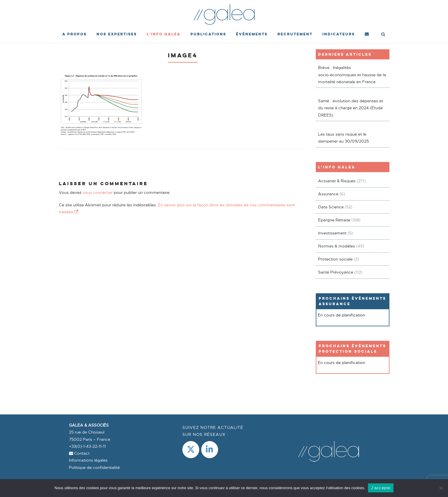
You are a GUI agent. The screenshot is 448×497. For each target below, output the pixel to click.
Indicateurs (339, 34)
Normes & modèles (337, 246)
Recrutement (295, 34)
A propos (75, 34)
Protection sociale (335, 259)
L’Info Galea (164, 34)
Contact (79, 453)
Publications (208, 34)
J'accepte (381, 488)
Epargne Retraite (334, 220)
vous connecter (98, 192)
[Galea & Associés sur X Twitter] (191, 450)
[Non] (441, 488)
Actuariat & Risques (337, 181)
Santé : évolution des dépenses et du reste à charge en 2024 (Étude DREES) (351, 108)
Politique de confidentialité (94, 467)
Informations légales (88, 460)
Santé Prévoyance (336, 272)
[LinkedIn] (210, 450)
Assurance (328, 194)
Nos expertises (117, 34)
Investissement (332, 233)
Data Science (331, 207)
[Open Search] (383, 35)
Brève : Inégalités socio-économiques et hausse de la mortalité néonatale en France (352, 75)
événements (252, 34)
